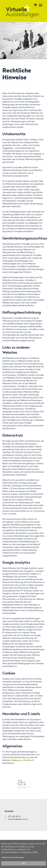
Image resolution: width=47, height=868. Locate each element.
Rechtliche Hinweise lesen (13, 857)
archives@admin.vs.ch (18, 819)
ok (24, 863)
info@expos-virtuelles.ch (22, 760)
